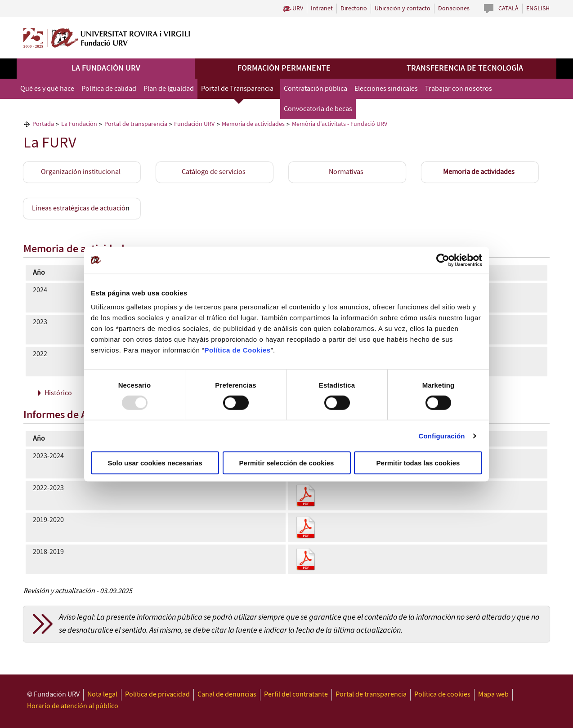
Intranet (322, 9)
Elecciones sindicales (386, 89)
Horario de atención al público (73, 706)
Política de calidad (109, 89)
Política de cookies (442, 695)
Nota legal (102, 695)
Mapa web (493, 695)
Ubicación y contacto (403, 9)
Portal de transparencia (371, 695)
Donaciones (454, 9)
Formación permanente (284, 68)
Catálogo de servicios (214, 172)
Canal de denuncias (227, 695)
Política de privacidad (157, 695)
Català (508, 9)
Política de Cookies (238, 350)
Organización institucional (81, 172)
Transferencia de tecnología (465, 68)
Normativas (346, 172)
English (538, 9)
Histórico (58, 393)
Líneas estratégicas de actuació (79, 208)
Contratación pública (316, 89)
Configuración (442, 435)
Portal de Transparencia (237, 89)
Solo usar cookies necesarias (155, 463)
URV (298, 9)
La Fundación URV (106, 68)
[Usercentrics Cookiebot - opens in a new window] (443, 260)
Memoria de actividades (479, 172)
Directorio (354, 9)
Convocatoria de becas (318, 109)
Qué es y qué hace (47, 89)
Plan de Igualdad (169, 89)
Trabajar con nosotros (459, 89)
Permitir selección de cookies (287, 463)
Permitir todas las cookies (418, 463)
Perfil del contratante (296, 695)
